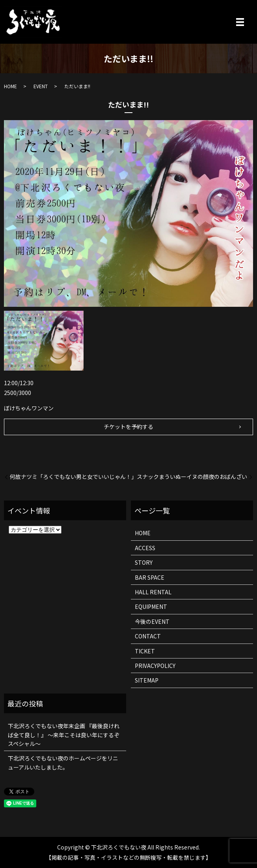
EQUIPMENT (151, 606)
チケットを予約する (128, 427)
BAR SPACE (150, 577)
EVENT (41, 86)
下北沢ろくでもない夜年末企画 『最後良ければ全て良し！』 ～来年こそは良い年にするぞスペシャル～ (64, 735)
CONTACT (148, 636)
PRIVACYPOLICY (155, 666)
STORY (144, 562)
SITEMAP (147, 680)
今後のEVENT (152, 621)
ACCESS (145, 548)
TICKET (145, 651)
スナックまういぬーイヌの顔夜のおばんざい (192, 477)
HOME (10, 86)
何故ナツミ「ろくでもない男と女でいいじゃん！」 (73, 477)
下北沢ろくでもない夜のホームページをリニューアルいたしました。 (63, 762)
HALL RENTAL (153, 592)
